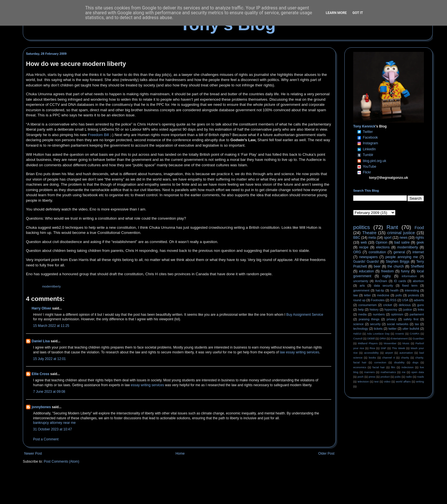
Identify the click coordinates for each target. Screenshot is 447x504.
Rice (372, 348)
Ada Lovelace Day (378, 334)
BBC (357, 238)
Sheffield (417, 266)
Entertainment (399, 338)
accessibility (371, 353)
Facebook (370, 137)
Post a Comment (46, 439)
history (374, 309)
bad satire (402, 242)
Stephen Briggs (398, 262)
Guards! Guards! (366, 262)
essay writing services (148, 385)
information (409, 276)
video (387, 381)
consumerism (367, 305)
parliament (417, 314)
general (399, 252)
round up (359, 300)
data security (383, 286)
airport (389, 353)
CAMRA (415, 334)
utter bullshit (411, 329)
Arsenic (400, 334)
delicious (405, 305)
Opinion (382, 242)
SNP (383, 348)
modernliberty (51, 286)
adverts (419, 300)
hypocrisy (391, 309)
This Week (398, 348)
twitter (392, 329)
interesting (412, 290)
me (404, 372)
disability (399, 362)
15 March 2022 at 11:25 (51, 326)
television (363, 381)
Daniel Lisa (41, 341)
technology (361, 329)
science (358, 324)
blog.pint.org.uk (375, 161)
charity (405, 358)
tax (417, 324)
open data (418, 372)
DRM (383, 338)
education (366, 271)
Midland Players (368, 343)
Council (358, 338)
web (364, 242)
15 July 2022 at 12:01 (49, 359)
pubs (398, 377)
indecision (408, 367)
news (403, 238)
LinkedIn (369, 149)
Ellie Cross (40, 374)
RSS (393, 300)
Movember (390, 343)
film (393, 367)
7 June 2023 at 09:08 (49, 392)
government (361, 290)
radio (409, 377)
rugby (387, 276)
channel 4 (389, 358)
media (362, 314)
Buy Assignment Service (305, 315)
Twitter (368, 132)
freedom (387, 271)
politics (362, 227)
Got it (358, 13)
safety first (411, 319)
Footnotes (378, 300)
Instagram (370, 143)
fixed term (410, 286)
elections (383, 247)
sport (388, 238)
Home (180, 454)
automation (406, 353)
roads (420, 377)
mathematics (388, 372)
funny (405, 271)
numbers (379, 314)
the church (396, 266)
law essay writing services (299, 352)
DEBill (371, 338)
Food (419, 228)
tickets (378, 329)
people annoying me (402, 257)
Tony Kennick (364, 126)
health (394, 290)
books (372, 358)
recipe (364, 247)
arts (362, 286)
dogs (415, 362)
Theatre (369, 233)
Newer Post (33, 454)
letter (367, 295)
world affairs (403, 381)
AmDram (381, 281)
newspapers (368, 257)
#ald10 (357, 334)
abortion (418, 281)
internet (418, 252)
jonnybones (41, 407)
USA (405, 300)
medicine (383, 295)
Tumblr (368, 155)
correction (380, 362)
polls (399, 295)
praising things (369, 319)
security (375, 324)
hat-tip (380, 290)
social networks (398, 324)
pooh (360, 377)
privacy (391, 319)
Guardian (418, 338)
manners (369, 372)
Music (406, 343)
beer (377, 266)
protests (413, 295)
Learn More (336, 13)
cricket (388, 305)
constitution (377, 252)
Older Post (326, 454)
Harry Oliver (41, 308)
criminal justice (401, 233)
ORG (357, 252)
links (421, 309)
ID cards (400, 281)
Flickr (367, 172)
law (355, 295)
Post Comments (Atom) (61, 462)
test (376, 381)
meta (372, 238)
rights (420, 238)
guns (421, 305)
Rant (392, 227)
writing (420, 381)
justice (408, 309)
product (385, 377)
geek (420, 242)
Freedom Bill (98, 135)
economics (360, 367)
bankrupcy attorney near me (54, 423)
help (361, 309)
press (372, 377)
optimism (397, 314)
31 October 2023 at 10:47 (52, 429)
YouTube (369, 167)
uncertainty (361, 281)
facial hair (379, 367)
